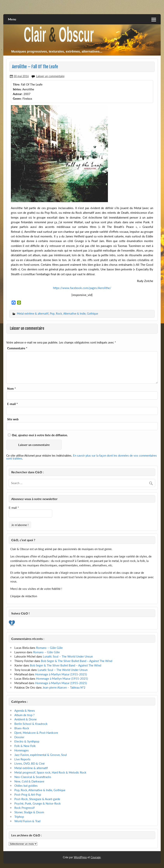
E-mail (12, 404)
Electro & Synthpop (27, 741)
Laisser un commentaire (50, 76)
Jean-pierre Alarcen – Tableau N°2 (64, 687)
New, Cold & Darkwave (29, 781)
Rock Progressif (24, 808)
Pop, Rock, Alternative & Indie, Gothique (74, 314)
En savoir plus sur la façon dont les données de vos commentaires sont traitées (82, 457)
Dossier (19, 737)
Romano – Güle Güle (49, 648)
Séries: (17, 89)
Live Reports (22, 759)
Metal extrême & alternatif (33, 314)
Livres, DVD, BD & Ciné (30, 763)
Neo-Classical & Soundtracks (33, 777)
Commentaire (17, 348)
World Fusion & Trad (27, 821)
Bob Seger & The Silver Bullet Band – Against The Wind (77, 661)
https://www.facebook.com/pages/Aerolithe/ (82, 288)
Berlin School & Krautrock (31, 724)
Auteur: (18, 94)
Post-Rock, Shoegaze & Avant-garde (37, 799)
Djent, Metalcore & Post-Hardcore (36, 733)
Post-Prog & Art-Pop (28, 794)
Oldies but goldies (26, 786)
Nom (11, 389)
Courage (96, 857)
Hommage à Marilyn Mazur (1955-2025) (61, 674)
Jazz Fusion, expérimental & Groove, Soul (41, 755)
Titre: (16, 84)
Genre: (17, 99)
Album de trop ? (24, 715)
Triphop (19, 817)
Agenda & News (25, 710)
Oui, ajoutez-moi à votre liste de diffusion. (38, 435)
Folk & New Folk (25, 746)
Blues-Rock (22, 728)
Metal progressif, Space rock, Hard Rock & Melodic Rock (50, 772)
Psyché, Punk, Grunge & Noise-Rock (38, 803)
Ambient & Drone (26, 719)
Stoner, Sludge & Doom (29, 812)
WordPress (80, 857)
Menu (12, 19)
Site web (13, 419)
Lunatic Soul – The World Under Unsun (68, 656)
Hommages (22, 750)
